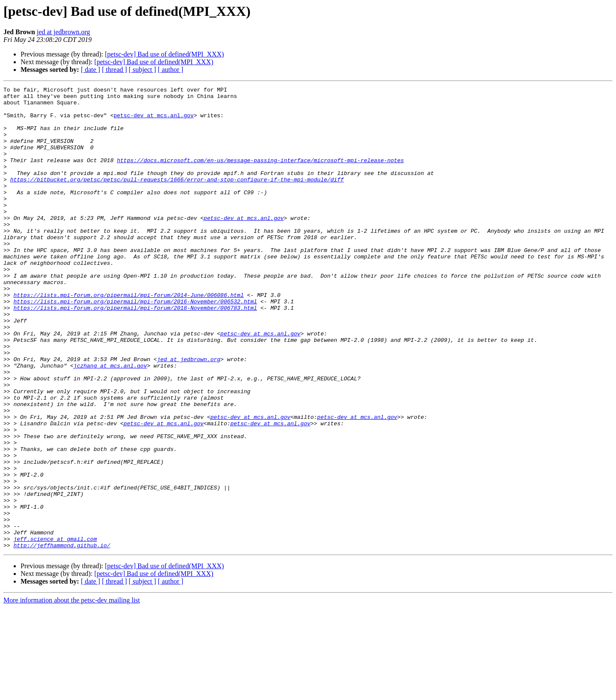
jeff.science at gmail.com (55, 630)
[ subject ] (142, 70)
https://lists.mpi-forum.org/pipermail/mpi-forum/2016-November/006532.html (135, 345)
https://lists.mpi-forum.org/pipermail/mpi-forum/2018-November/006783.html (135, 353)
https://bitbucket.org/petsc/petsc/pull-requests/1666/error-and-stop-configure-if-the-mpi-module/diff (177, 199)
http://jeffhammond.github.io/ (62, 638)
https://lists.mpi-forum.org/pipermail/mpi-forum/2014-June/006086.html (128, 337)
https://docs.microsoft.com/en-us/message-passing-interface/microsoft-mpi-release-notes (260, 175)
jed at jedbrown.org (64, 32)
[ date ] (90, 70)
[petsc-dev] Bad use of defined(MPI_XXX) (164, 54)
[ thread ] (114, 70)
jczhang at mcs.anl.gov (110, 422)
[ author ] (171, 70)
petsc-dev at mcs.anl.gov (153, 122)
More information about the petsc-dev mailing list (72, 693)
